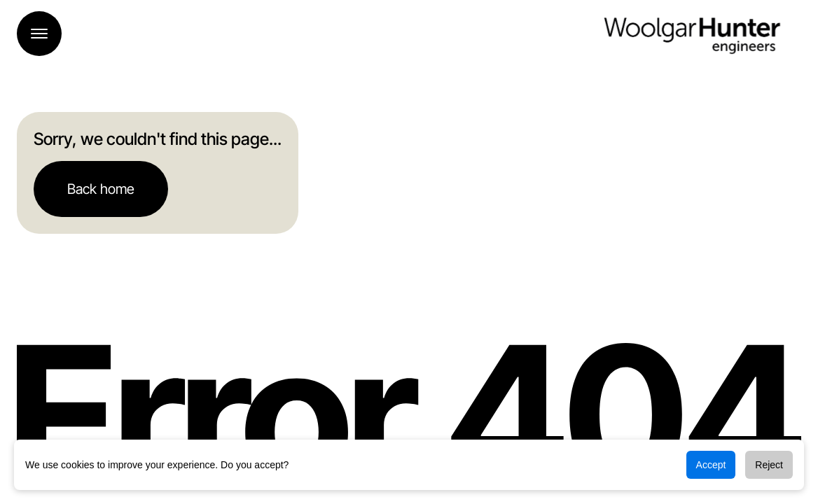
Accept (711, 465)
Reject (769, 465)
